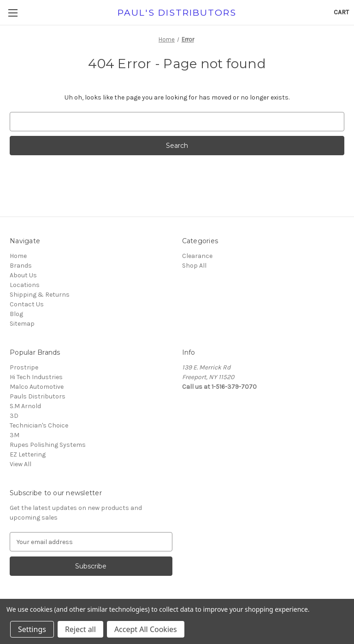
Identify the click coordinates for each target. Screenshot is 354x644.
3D (14, 416)
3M (15, 435)
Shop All (194, 266)
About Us (23, 275)
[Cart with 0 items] (341, 12)
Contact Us (27, 304)
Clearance (197, 256)
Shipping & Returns (40, 295)
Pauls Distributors (38, 396)
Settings (32, 629)
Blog (16, 314)
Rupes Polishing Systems (48, 445)
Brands (21, 266)
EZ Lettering (28, 454)
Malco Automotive (37, 387)
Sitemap (22, 324)
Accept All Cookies (146, 629)
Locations (25, 285)
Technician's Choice (39, 425)
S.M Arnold (25, 406)
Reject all (80, 629)
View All (21, 464)
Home (18, 256)
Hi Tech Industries (36, 377)
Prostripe (24, 367)
